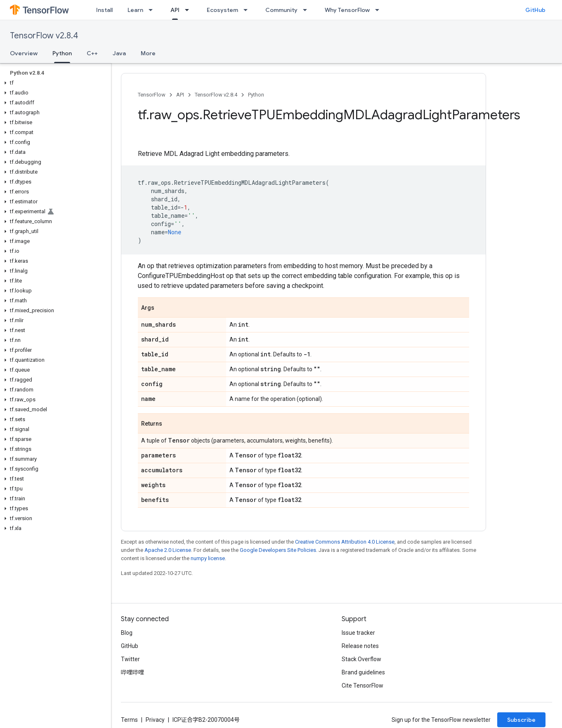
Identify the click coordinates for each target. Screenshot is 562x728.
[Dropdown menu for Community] (307, 10)
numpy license (208, 558)
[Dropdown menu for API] (189, 10)
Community (281, 10)
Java (119, 53)
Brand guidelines (363, 672)
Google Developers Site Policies (278, 550)
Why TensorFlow (347, 10)
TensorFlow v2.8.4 (44, 36)
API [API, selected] (175, 10)
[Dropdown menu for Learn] (153, 10)
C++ (92, 53)
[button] (54, 83)
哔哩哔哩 (132, 672)
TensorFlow (152, 95)
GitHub (535, 10)
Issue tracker (358, 633)
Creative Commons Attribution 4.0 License (345, 542)
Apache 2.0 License (168, 550)
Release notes (360, 646)
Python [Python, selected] (62, 53)
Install (104, 10)
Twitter (130, 659)
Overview (24, 53)
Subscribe (521, 720)
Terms (129, 720)
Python (256, 95)
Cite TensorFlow (362, 686)
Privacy (155, 720)
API (180, 95)
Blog (127, 633)
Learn (135, 10)
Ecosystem (222, 10)
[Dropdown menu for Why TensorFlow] (380, 10)
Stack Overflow (361, 659)
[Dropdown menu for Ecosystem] (248, 10)
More (148, 53)
